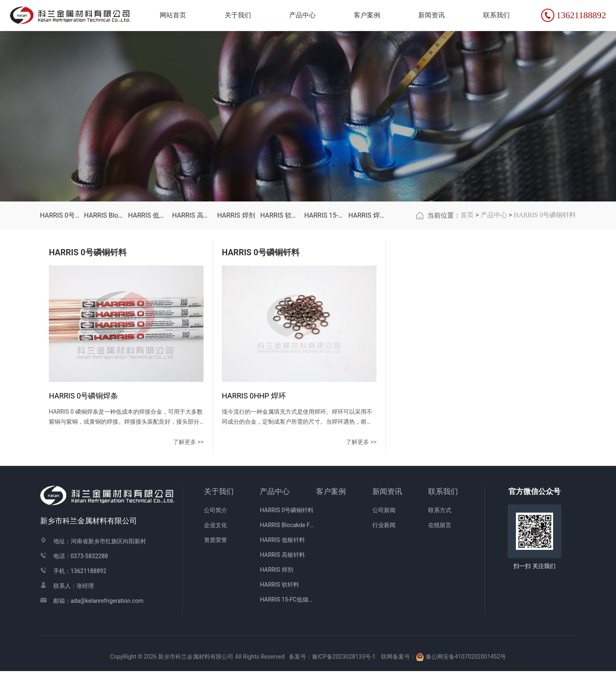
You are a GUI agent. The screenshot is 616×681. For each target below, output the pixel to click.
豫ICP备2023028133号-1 (344, 666)
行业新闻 (384, 535)
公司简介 (216, 520)
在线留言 (440, 535)
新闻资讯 (387, 501)
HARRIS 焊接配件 (368, 254)
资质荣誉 (216, 549)
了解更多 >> (148, 451)
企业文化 (216, 535)
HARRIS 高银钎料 (192, 254)
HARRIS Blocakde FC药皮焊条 (104, 254)
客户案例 (331, 501)
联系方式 (440, 520)
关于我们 (219, 501)
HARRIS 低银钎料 (148, 254)
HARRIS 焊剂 (236, 254)
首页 (467, 253)
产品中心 (494, 253)
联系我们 (443, 501)
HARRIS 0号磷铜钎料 (60, 254)
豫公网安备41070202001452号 (466, 666)
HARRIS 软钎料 (280, 254)
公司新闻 (384, 520)
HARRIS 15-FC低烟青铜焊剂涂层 (325, 254)
